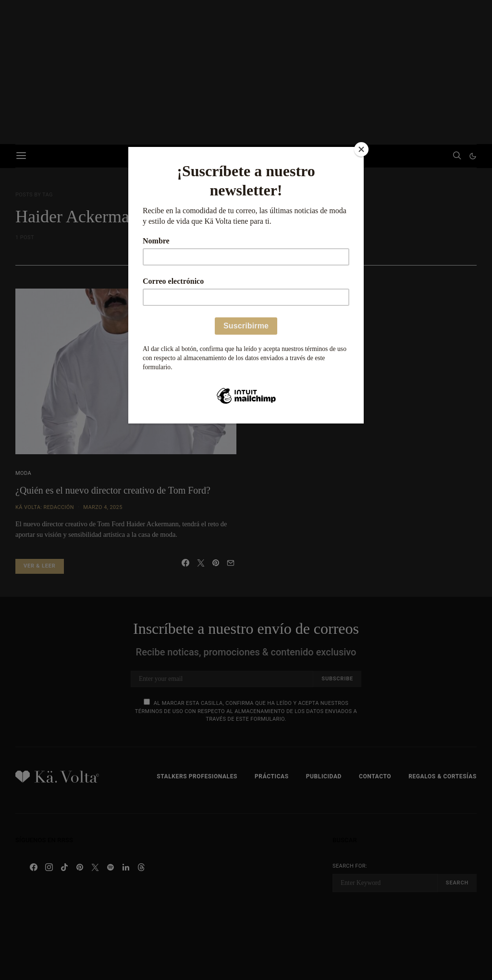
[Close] (361, 149)
